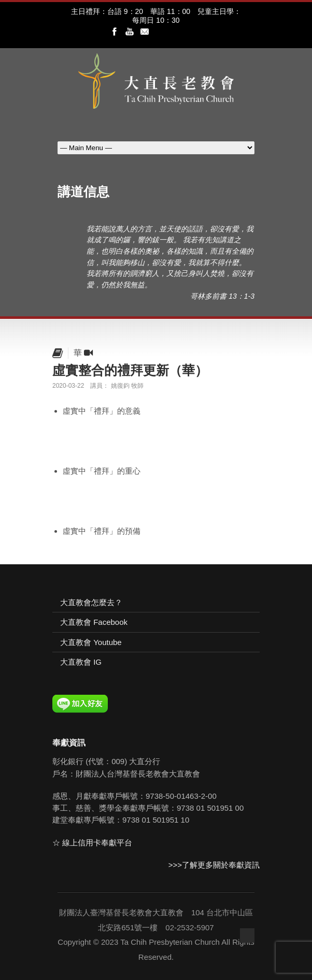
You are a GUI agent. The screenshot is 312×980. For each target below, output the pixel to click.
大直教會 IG (81, 662)
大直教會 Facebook (94, 622)
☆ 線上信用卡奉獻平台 (92, 843)
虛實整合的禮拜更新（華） (130, 370)
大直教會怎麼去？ (91, 602)
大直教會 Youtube (91, 642)
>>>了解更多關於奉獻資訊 (214, 865)
